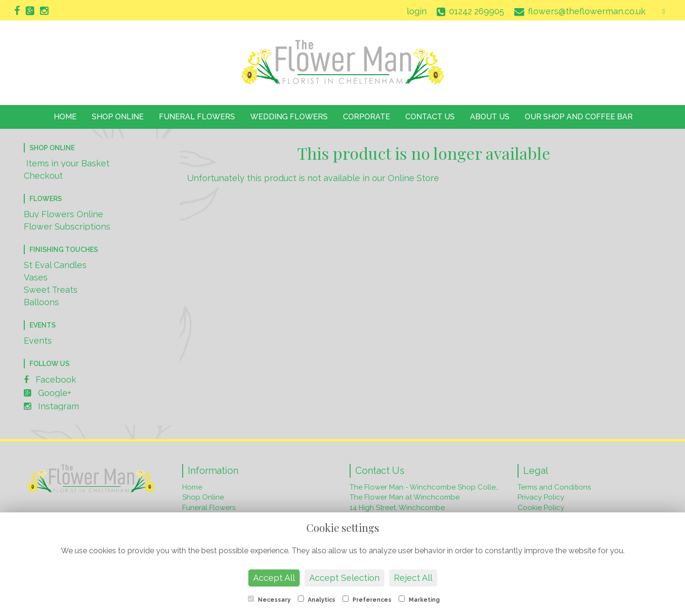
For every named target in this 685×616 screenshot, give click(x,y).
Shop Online (118, 117)
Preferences (367, 599)
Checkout (43, 176)
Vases (36, 277)
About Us (490, 117)
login (417, 11)
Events (38, 341)
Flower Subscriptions (67, 226)
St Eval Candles (55, 265)
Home (65, 117)
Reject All (413, 578)
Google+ (48, 393)
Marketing (419, 599)
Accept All (274, 578)
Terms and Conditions (554, 487)
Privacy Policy (541, 497)
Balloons (41, 302)
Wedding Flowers (289, 117)
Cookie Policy (541, 508)
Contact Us (430, 117)
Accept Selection (344, 578)
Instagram (51, 406)
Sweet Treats (51, 290)
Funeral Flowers (197, 117)
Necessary (269, 599)
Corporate (367, 117)
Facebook (50, 380)
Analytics (317, 599)
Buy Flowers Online (64, 214)
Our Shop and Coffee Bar (579, 117)
